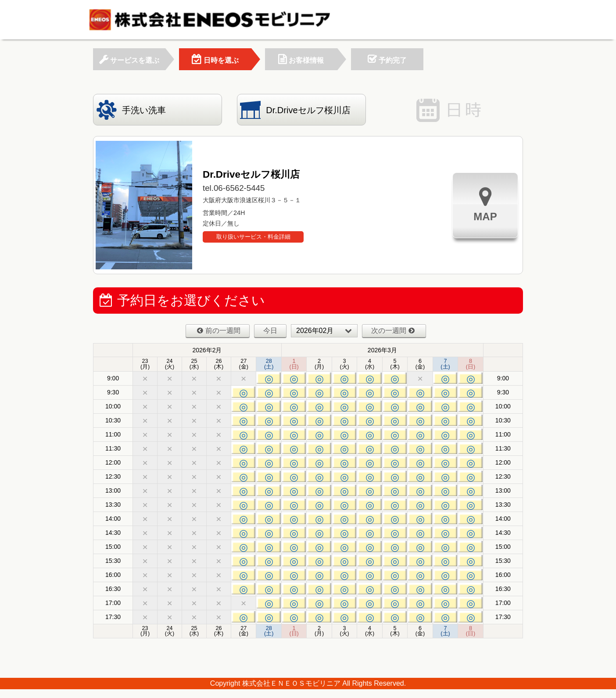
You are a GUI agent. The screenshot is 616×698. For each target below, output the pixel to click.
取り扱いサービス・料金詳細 (253, 237)
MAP (485, 204)
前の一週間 (219, 331)
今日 (270, 331)
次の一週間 (393, 331)
